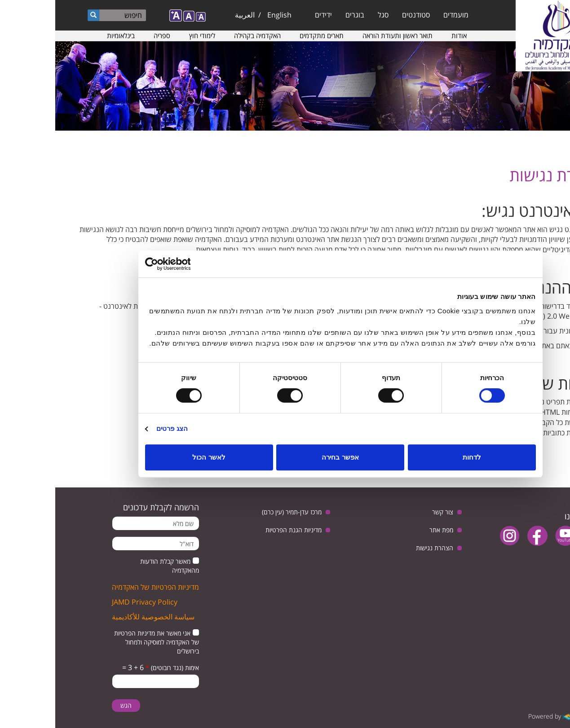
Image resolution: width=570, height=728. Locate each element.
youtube (510, 536)
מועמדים (401, 15)
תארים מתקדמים (266, 35)
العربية (190, 15)
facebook (482, 536)
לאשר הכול (153, 457)
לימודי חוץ (147, 35)
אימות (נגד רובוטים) (117, 668)
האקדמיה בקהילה (202, 35)
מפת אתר (386, 530)
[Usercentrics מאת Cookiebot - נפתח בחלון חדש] (129, 264)
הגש (71, 705)
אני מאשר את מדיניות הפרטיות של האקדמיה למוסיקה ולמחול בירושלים (101, 642)
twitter (538, 536)
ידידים (268, 15)
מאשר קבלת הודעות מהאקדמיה (114, 566)
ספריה (107, 35)
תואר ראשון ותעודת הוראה (342, 35)
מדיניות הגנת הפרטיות (238, 530)
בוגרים (300, 15)
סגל (328, 15)
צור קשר (387, 512)
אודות (404, 35)
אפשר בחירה (285, 457)
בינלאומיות (66, 35)
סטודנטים (361, 15)
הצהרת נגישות (379, 548)
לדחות (417, 457)
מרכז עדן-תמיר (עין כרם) (236, 512)
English (224, 15)
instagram (454, 536)
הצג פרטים (117, 428)
